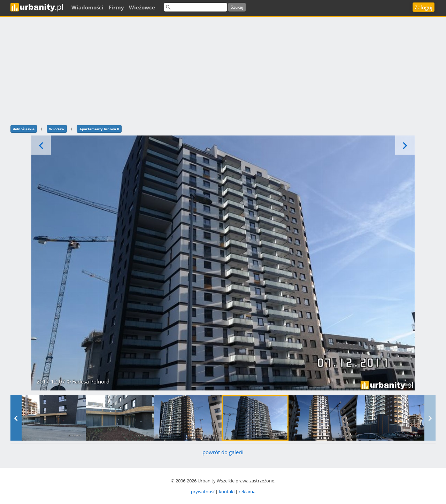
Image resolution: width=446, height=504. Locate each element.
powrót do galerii (223, 452)
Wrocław (57, 129)
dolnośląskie (24, 129)
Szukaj (237, 7)
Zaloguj (424, 7)
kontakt (227, 491)
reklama (247, 491)
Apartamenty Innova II (99, 129)
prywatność (203, 491)
